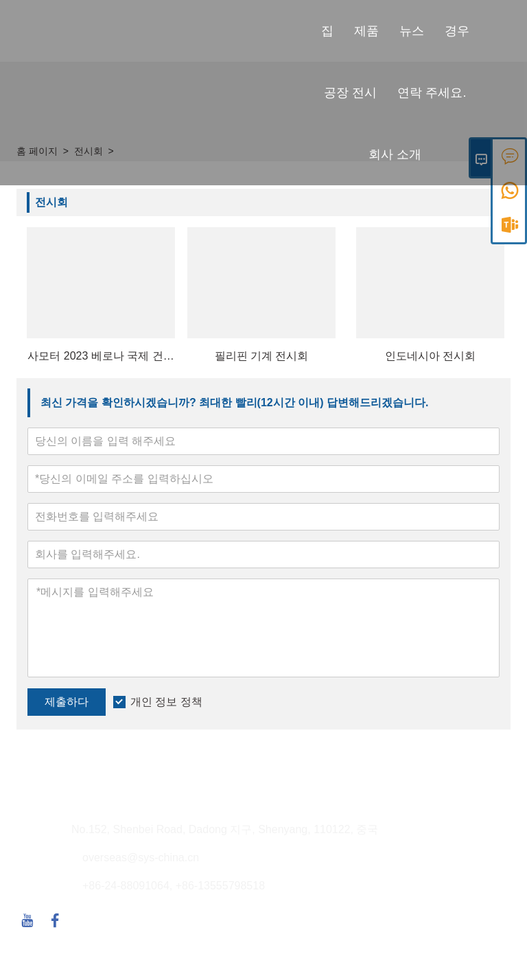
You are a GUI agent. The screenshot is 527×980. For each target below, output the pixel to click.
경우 (457, 31)
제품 (366, 31)
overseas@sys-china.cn (141, 857)
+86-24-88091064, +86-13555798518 (174, 886)
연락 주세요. (432, 93)
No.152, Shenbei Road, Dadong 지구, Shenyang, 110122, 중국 (225, 829)
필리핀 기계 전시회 (262, 356)
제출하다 (67, 702)
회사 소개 (395, 154)
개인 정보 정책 (166, 702)
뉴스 (412, 31)
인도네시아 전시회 (430, 356)
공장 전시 (350, 93)
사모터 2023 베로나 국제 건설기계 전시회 (101, 357)
